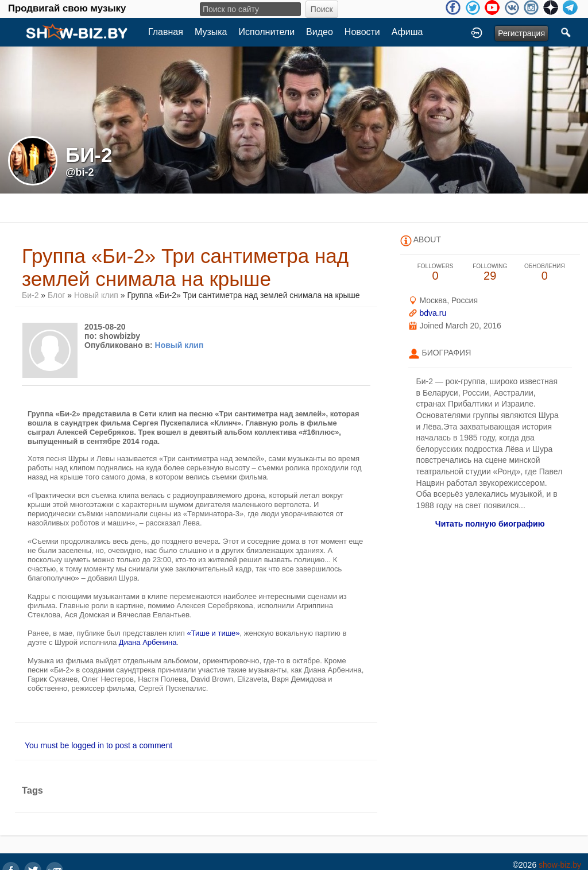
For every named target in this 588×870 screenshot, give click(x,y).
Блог (56, 295)
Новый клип (96, 295)
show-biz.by (560, 865)
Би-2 (30, 295)
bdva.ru (433, 313)
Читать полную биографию (490, 524)
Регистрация (521, 33)
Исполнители (267, 32)
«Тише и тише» (213, 633)
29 (490, 272)
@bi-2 (80, 172)
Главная (166, 32)
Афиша (407, 32)
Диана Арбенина (148, 642)
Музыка (211, 32)
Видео (320, 32)
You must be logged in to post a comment (98, 745)
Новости (362, 32)
